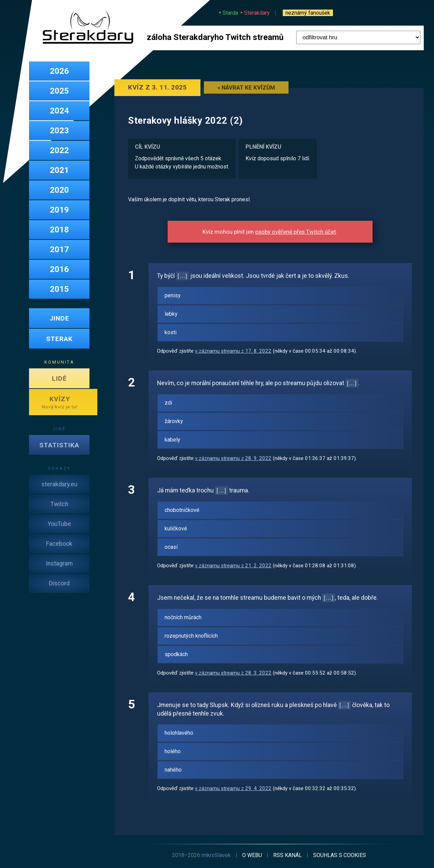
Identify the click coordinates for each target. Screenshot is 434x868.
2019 (59, 210)
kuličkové (176, 528)
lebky (171, 314)
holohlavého (179, 733)
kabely (172, 440)
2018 (59, 230)
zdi (168, 403)
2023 (59, 131)
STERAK (59, 339)
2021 (59, 170)
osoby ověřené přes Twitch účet (296, 232)
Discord (59, 583)
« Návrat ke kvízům (246, 87)
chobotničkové (182, 510)
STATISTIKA (59, 445)
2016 (59, 269)
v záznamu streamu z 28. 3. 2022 (233, 673)
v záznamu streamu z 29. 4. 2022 (233, 788)
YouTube (59, 524)
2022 (59, 150)
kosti (171, 332)
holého (173, 751)
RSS (288, 855)
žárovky (174, 421)
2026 (59, 71)
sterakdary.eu (59, 484)
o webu (252, 855)
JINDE (59, 318)
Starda (230, 13)
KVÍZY (60, 402)
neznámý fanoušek (308, 13)
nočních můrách (183, 617)
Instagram (59, 564)
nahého (173, 770)
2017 (59, 249)
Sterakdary (257, 13)
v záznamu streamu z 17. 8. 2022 (233, 351)
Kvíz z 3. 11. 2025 (157, 87)
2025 (59, 91)
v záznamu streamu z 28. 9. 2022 (233, 458)
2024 (59, 111)
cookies (340, 855)
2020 (59, 190)
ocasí (171, 547)
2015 (59, 289)
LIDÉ (59, 378)
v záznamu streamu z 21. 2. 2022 (233, 566)
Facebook (59, 544)
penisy (173, 295)
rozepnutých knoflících (191, 636)
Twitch (59, 504)
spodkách (176, 654)
